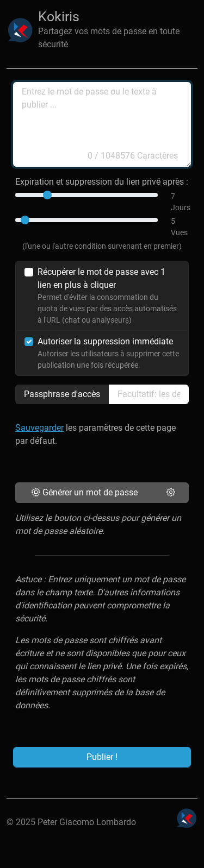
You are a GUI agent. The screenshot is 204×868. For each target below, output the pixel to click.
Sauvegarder (39, 428)
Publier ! (102, 757)
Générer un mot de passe (85, 492)
